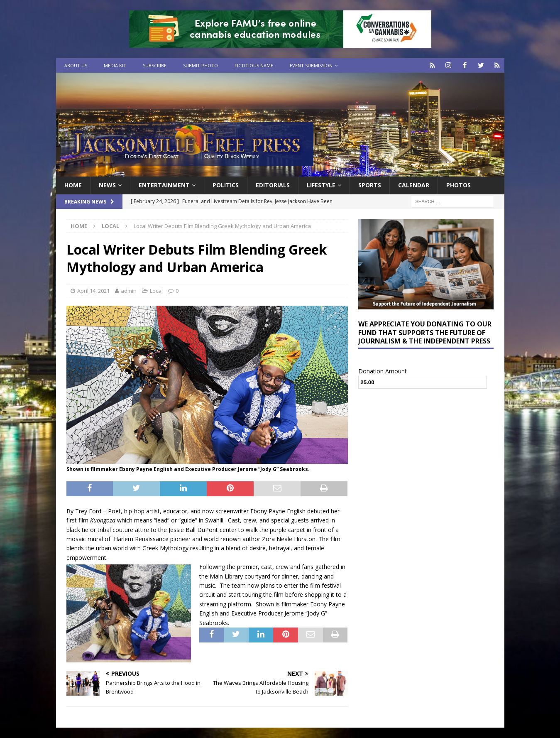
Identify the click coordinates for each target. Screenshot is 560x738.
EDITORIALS (273, 185)
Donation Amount (383, 371)
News (107, 185)
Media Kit (115, 65)
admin (129, 290)
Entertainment (164, 185)
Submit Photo (201, 65)
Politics (226, 185)
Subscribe (155, 65)
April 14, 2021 (93, 290)
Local (156, 290)
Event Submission (311, 65)
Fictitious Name (254, 65)
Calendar (414, 185)
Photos (459, 185)
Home (73, 185)
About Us (76, 65)
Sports (370, 185)
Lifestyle (321, 185)
